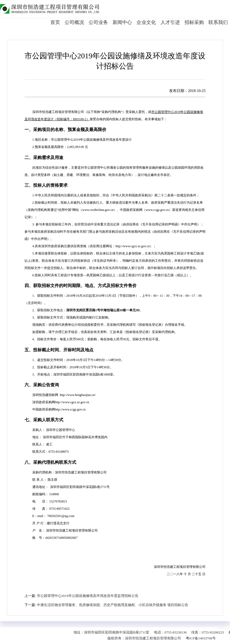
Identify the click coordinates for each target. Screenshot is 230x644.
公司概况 (74, 22)
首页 (55, 22)
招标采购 (194, 22)
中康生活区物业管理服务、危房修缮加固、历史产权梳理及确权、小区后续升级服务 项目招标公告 (113, 605)
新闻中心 (122, 22)
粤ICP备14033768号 (201, 638)
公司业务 (98, 22)
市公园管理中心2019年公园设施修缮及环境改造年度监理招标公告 (88, 596)
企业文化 (146, 22)
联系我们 (218, 22)
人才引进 (170, 22)
